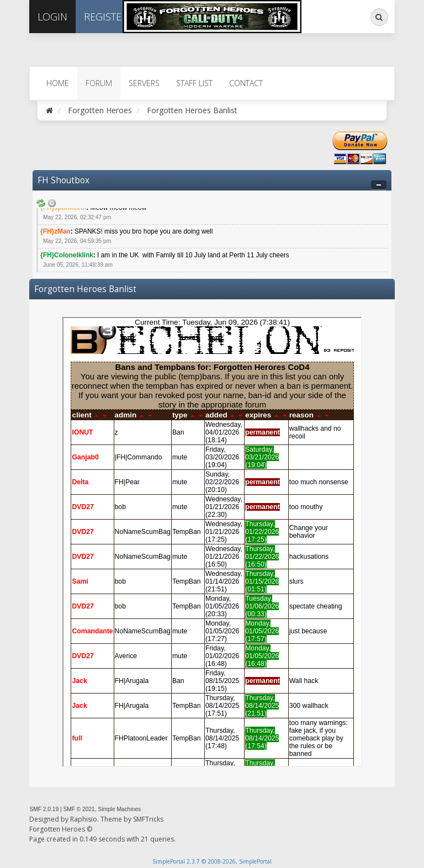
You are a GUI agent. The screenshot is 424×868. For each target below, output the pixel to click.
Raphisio (84, 819)
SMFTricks (148, 819)
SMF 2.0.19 (44, 809)
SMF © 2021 (79, 809)
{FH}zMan (55, 231)
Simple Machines (119, 809)
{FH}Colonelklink (67, 255)
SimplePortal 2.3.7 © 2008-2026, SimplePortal (212, 861)
